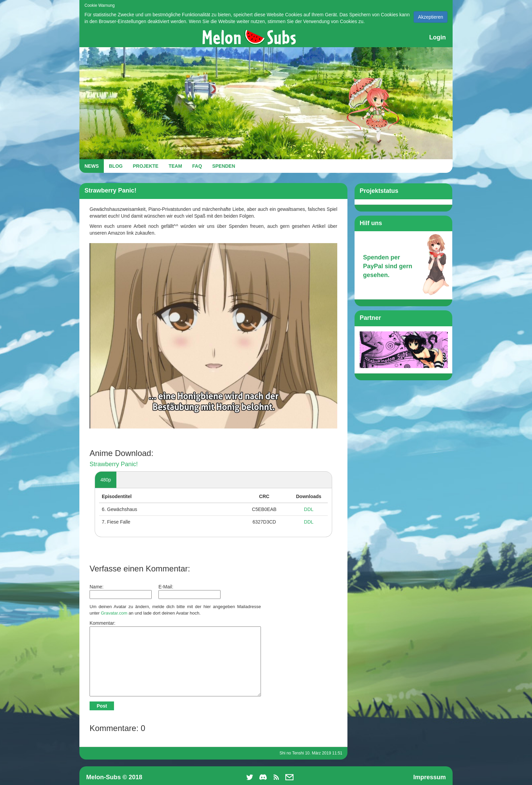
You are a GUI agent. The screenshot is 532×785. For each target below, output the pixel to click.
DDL (309, 509)
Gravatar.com (114, 613)
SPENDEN (224, 166)
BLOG (116, 166)
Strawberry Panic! (114, 464)
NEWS (92, 166)
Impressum (430, 777)
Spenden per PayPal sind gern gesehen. (388, 266)
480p (106, 480)
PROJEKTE (145, 166)
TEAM (175, 166)
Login (438, 37)
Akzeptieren (431, 17)
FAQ (197, 166)
